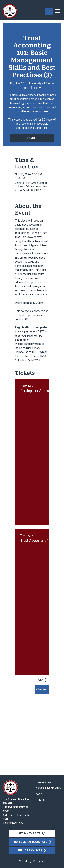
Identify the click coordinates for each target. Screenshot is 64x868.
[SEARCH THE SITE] (32, 833)
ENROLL (32, 138)
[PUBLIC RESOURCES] (32, 851)
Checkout (42, 690)
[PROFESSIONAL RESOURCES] (32, 842)
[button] (42, 800)
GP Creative (38, 861)
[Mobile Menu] (58, 11)
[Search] (49, 11)
